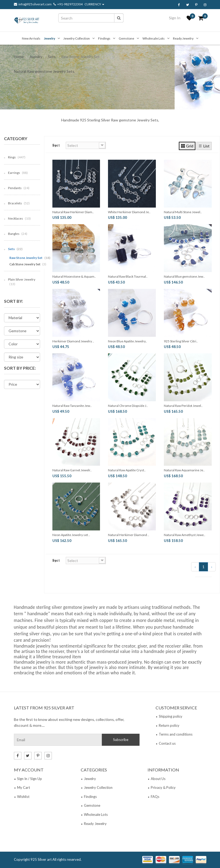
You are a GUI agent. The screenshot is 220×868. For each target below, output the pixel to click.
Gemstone (126, 38)
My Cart (24, 787)
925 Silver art (41, 859)
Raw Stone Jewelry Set (30, 258)
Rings (17, 157)
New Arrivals (31, 38)
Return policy (169, 725)
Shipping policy (171, 716)
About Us (158, 779)
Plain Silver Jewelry (22, 282)
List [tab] (204, 146)
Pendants (19, 188)
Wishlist (23, 797)
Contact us (167, 743)
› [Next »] (212, 567)
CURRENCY (94, 4)
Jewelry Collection (77, 38)
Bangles (18, 234)
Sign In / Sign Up (30, 779)
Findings (104, 38)
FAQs (155, 797)
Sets (52, 57)
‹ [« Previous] (195, 567)
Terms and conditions (176, 734)
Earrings (18, 173)
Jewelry (49, 38)
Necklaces (19, 218)
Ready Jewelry (183, 38)
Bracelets (19, 203)
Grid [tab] (187, 146)
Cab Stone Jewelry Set (28, 264)
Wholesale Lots (154, 38)
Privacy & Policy (163, 787)
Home (19, 57)
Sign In (175, 18)
